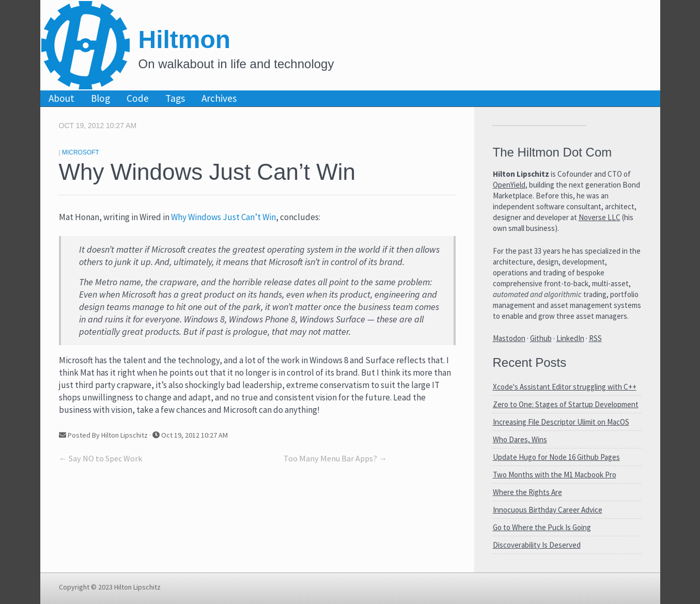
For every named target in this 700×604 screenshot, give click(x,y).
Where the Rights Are (527, 492)
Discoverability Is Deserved (537, 545)
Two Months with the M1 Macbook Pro (555, 475)
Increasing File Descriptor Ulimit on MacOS (561, 422)
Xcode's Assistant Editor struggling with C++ (565, 387)
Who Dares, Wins (520, 439)
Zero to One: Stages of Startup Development (566, 404)
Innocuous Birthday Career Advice (548, 510)
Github (541, 338)
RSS (595, 338)
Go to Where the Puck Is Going (542, 527)
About (61, 98)
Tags (175, 98)
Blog (100, 98)
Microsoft (81, 152)
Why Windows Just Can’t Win (223, 217)
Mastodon (509, 338)
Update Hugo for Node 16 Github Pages (556, 457)
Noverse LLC (600, 217)
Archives (219, 98)
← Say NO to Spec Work (100, 458)
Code (138, 98)
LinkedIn (570, 338)
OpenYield (509, 185)
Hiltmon (185, 40)
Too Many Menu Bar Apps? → (335, 458)
